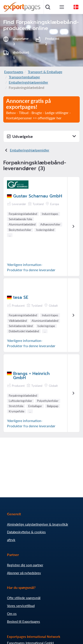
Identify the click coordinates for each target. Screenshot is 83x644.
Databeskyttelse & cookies (26, 532)
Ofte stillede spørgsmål (24, 598)
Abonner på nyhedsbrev (24, 573)
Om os (12, 614)
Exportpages (14, 72)
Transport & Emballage (45, 72)
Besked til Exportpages (24, 621)
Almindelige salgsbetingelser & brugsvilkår (38, 524)
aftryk (11, 540)
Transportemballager (24, 77)
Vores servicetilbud (21, 606)
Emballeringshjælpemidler (28, 82)
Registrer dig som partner (25, 565)
